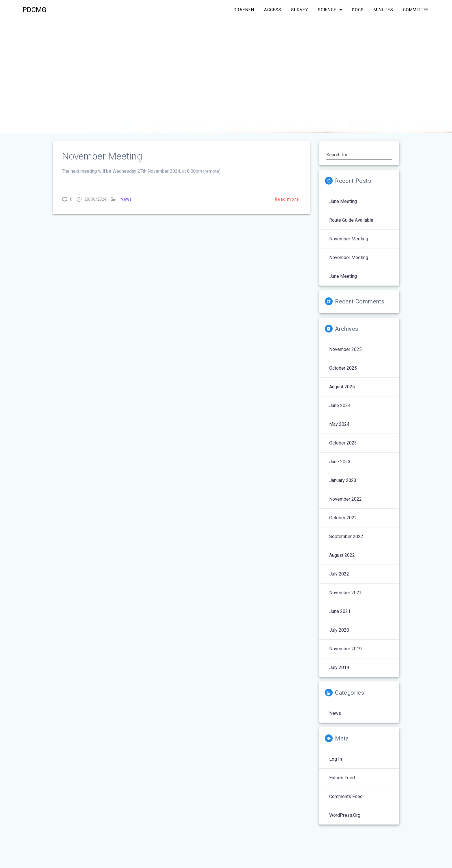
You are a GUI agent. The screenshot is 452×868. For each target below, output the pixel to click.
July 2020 (339, 630)
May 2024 (339, 424)
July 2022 (339, 574)
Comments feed (346, 796)
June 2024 (340, 405)
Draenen (244, 10)
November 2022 (345, 499)
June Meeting (343, 201)
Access (273, 10)
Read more (287, 199)
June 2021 (340, 611)
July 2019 (339, 667)
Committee (416, 10)
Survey (300, 10)
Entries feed (342, 778)
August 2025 (342, 387)
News (126, 199)
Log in (336, 759)
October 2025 (343, 368)
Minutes (383, 10)
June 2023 (340, 462)
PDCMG (34, 10)
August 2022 (342, 555)
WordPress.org (345, 815)
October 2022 (343, 518)
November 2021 (345, 593)
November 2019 (345, 649)
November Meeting (102, 156)
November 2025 (345, 349)
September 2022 (346, 536)
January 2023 (343, 480)
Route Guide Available (351, 220)
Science (327, 10)
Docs (358, 10)
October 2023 (343, 443)
